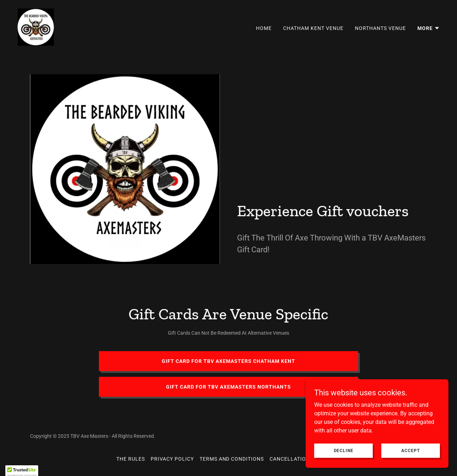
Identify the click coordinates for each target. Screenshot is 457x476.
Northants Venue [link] (380, 28)
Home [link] (264, 28)
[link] (36, 27)
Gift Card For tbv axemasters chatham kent (228, 361)
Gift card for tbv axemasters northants (228, 387)
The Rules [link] (131, 459)
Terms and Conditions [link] (232, 459)
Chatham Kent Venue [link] (313, 28)
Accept (410, 450)
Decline (344, 450)
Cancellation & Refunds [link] (305, 459)
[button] (429, 28)
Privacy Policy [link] (172, 459)
